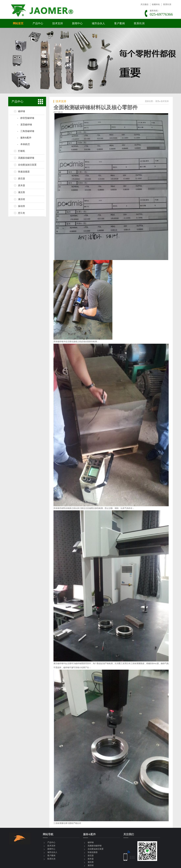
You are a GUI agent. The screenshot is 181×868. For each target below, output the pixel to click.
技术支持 (58, 23)
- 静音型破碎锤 (26, 118)
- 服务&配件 (24, 138)
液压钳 (22, 199)
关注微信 (144, 4)
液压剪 (22, 192)
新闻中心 (77, 23)
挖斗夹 (22, 213)
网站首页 (18, 23)
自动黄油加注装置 (27, 165)
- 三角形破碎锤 (26, 131)
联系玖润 (167, 4)
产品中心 (38, 23)
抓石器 (22, 179)
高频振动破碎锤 (26, 158)
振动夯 (22, 206)
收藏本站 (156, 4)
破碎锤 (22, 111)
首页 (157, 101)
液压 (55, 663)
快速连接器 (24, 172)
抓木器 (22, 185)
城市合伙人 (98, 23)
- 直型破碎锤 (25, 125)
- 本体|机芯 (24, 144)
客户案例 (119, 23)
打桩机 (22, 151)
